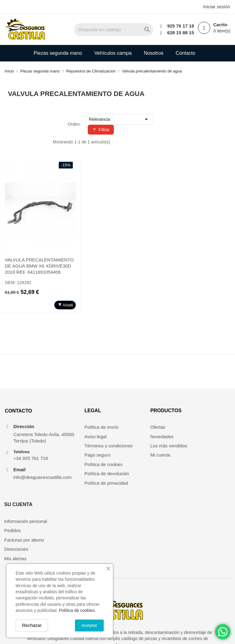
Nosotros (154, 53)
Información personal (202, 430)
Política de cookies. (78, 610)
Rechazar (32, 625)
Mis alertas (192, 467)
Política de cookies (82, 467)
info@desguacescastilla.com (34, 487)
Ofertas (130, 430)
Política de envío (80, 430)
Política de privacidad (85, 485)
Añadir (144, 303)
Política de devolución (86, 476)
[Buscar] (119, 30)
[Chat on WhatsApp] (223, 632)
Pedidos (189, 439)
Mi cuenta (132, 458)
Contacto (185, 53)
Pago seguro (76, 458)
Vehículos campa (113, 53)
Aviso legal (74, 439)
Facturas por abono (201, 448)
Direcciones (193, 458)
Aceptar (89, 625)
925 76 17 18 (180, 26)
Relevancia (194, 119)
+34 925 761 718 (30, 468)
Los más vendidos (141, 448)
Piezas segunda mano (58, 53)
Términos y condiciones (88, 448)
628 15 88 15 (180, 33)
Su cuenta (195, 413)
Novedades (134, 439)
